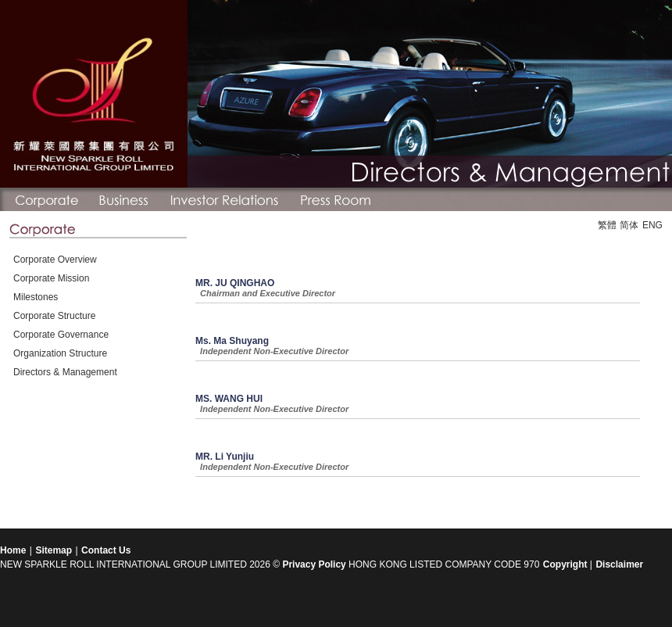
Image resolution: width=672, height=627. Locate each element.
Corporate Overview (55, 260)
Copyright (567, 564)
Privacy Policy (314, 564)
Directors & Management (65, 372)
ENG (652, 225)
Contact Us (106, 550)
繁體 (607, 225)
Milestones (36, 297)
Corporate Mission (51, 278)
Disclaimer (619, 564)
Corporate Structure (54, 316)
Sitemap (54, 550)
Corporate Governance (61, 335)
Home (13, 550)
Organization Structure (60, 353)
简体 (629, 225)
